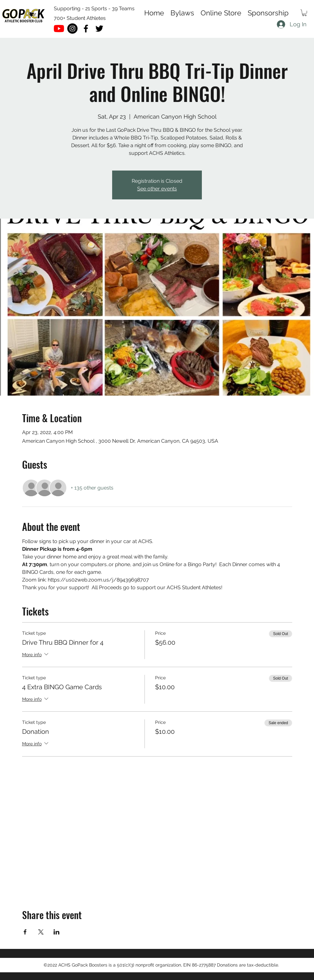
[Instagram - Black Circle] (72, 29)
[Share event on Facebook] (25, 932)
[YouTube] (59, 29)
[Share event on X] (41, 932)
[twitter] (99, 29)
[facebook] (86, 29)
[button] (304, 13)
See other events (157, 189)
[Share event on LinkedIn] (57, 932)
